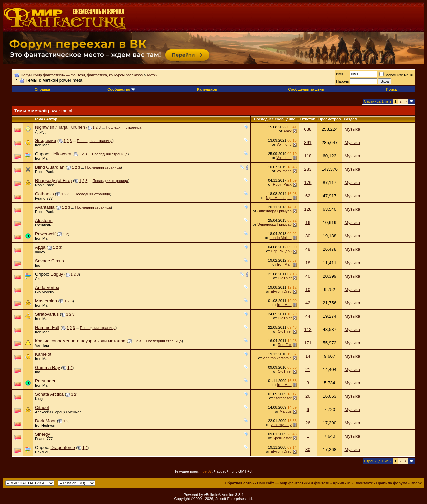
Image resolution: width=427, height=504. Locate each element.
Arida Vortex (47, 287)
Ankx (287, 131)
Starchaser (283, 398)
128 (308, 209)
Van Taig (42, 345)
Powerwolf (45, 234)
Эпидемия (46, 140)
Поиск (391, 89)
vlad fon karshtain (277, 358)
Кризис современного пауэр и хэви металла (80, 341)
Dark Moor (45, 421)
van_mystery (281, 425)
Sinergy (43, 434)
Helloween (61, 154)
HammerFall (47, 327)
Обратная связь (239, 483)
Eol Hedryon (45, 425)
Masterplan (46, 301)
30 (308, 236)
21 (308, 369)
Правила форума (392, 483)
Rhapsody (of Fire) (53, 180)
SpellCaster (282, 438)
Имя (339, 74)
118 (308, 156)
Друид (40, 132)
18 (308, 263)
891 (308, 142)
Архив (338, 483)
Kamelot (43, 354)
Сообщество (121, 89)
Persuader (45, 381)
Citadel (42, 407)
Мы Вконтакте (360, 483)
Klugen (41, 399)
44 (308, 316)
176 (308, 182)
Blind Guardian (50, 167)
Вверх (416, 483)
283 (308, 169)
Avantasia (45, 207)
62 (308, 196)
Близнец (42, 452)
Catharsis (44, 194)
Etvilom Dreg (281, 291)
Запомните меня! (396, 75)
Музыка (352, 129)
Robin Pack (44, 172)
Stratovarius (47, 314)
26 (308, 396)
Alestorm (44, 220)
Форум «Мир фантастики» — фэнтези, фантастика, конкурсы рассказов (82, 75)
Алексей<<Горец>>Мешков (58, 412)
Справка (42, 89)
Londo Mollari (281, 238)
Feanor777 (44, 198)
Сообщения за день (306, 89)
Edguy (57, 274)
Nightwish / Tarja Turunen (60, 127)
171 (308, 343)
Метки (152, 75)
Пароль (342, 81)
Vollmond (284, 144)
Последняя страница (124, 127)
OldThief (285, 278)
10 (308, 289)
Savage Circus (50, 261)
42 (308, 303)
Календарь (207, 89)
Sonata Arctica (49, 394)
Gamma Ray (48, 367)
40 (308, 276)
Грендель (43, 225)
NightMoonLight (279, 198)
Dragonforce (63, 447)
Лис (38, 279)
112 (308, 329)
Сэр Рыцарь (281, 251)
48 (308, 249)
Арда (40, 247)
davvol (40, 252)
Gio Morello (44, 292)
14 (308, 356)
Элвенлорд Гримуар (274, 211)
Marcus (286, 411)
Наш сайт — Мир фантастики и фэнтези (293, 483)
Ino (38, 265)
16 (308, 222)
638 (308, 129)
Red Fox (285, 345)
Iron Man (42, 145)
